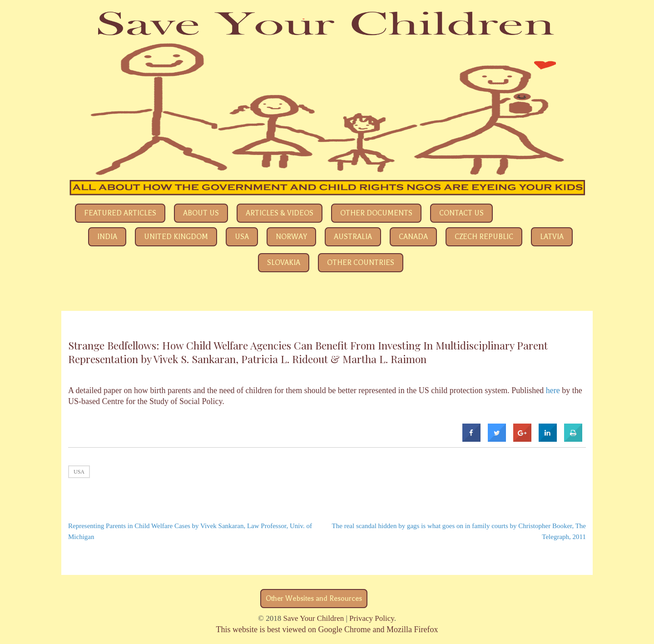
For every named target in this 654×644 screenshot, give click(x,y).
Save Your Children (314, 618)
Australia (353, 237)
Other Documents (376, 213)
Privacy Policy (372, 618)
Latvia (552, 237)
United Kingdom (176, 237)
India (107, 237)
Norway (291, 237)
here (553, 390)
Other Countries (361, 263)
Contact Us (461, 213)
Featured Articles (120, 213)
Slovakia (284, 263)
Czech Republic (484, 237)
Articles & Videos (280, 213)
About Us (201, 213)
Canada (413, 237)
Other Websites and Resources (314, 599)
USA (242, 237)
